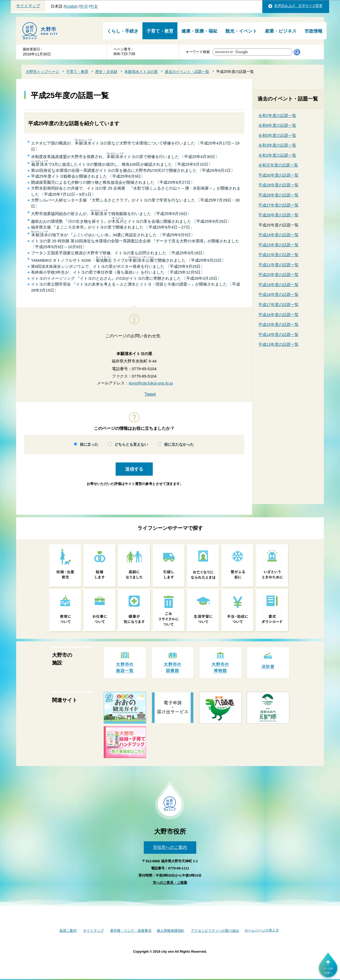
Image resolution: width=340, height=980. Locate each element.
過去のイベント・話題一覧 (187, 72)
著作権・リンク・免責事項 (131, 931)
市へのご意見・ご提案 (170, 883)
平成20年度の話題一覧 (278, 275)
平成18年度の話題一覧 (278, 294)
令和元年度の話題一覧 (278, 165)
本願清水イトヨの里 (141, 72)
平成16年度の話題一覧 (278, 315)
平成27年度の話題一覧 (278, 205)
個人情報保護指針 (171, 931)
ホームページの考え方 (262, 930)
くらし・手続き (123, 31)
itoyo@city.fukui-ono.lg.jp (151, 383)
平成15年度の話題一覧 (278, 324)
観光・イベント (241, 31)
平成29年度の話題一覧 (278, 185)
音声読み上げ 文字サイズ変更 (298, 6)
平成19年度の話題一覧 (278, 285)
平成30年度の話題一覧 (278, 175)
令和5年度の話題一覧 (277, 135)
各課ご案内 (68, 931)
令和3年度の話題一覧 (277, 145)
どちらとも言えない (131, 445)
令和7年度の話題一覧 (277, 115)
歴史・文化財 (106, 72)
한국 (84, 6)
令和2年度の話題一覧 (277, 155)
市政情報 (313, 31)
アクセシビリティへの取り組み (215, 931)
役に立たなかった (179, 445)
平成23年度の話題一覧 (278, 245)
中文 (94, 6)
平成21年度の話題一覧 (278, 265)
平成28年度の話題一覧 (278, 195)
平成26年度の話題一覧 (278, 215)
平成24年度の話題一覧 (278, 235)
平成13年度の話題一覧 (278, 344)
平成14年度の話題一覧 (278, 334)
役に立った (89, 445)
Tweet (150, 394)
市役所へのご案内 (170, 847)
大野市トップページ (42, 72)
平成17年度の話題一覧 (278, 305)
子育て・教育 (160, 31)
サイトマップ (28, 6)
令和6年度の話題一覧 (277, 125)
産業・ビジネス (281, 31)
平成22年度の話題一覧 (278, 255)
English (71, 6)
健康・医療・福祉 (199, 31)
